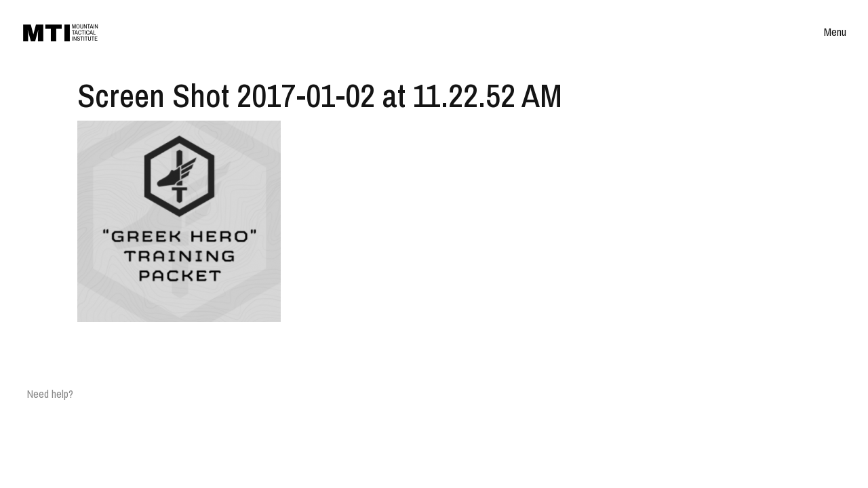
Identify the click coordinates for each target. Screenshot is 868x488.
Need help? (50, 394)
